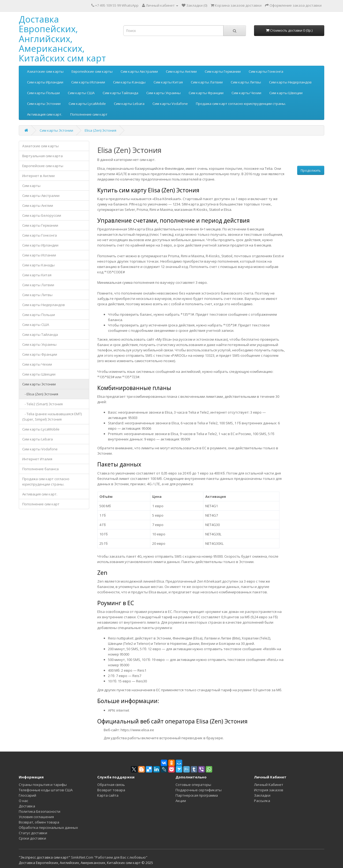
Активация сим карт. (45, 114)
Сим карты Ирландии (45, 82)
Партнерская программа (197, 795)
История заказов (269, 790)
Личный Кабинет (269, 785)
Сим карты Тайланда (120, 93)
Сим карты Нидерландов (290, 82)
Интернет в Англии (38, 176)
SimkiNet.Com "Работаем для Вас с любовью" (109, 857)
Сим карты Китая (168, 82)
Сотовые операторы (193, 785)
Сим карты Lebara (129, 104)
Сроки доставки (32, 838)
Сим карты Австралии (139, 71)
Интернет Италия (37, 459)
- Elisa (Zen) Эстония (40, 394)
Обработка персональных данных (48, 827)
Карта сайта (108, 795)
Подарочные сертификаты (199, 790)
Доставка (27, 806)
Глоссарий (27, 795)
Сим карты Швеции (286, 93)
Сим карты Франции (206, 93)
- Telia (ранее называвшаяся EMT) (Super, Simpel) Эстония (52, 417)
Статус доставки (33, 833)
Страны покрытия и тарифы (43, 785)
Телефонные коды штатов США (46, 790)
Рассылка (262, 801)
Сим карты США (81, 93)
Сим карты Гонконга (266, 71)
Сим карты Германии (223, 71)
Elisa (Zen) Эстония (100, 130)
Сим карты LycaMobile (87, 104)
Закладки (262, 795)
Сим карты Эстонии (44, 104)
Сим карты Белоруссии (42, 215)
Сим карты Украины (163, 93)
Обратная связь (111, 785)
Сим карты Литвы (246, 82)
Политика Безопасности (40, 811)
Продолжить (311, 170)
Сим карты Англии (181, 71)
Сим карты (31, 186)
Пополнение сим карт (89, 114)
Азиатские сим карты (45, 71)
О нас (23, 801)
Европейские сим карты (92, 71)
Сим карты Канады (129, 82)
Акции (181, 801)
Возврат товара (111, 790)
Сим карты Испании (88, 82)
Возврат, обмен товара (39, 822)
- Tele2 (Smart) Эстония (42, 404)
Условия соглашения (36, 817)
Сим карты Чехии (246, 93)
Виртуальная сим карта (42, 156)
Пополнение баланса (40, 469)
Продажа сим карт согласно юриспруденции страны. (241, 104)
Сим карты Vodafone (170, 104)
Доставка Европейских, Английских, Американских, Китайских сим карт (62, 39)
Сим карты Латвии (207, 82)
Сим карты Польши (43, 93)
